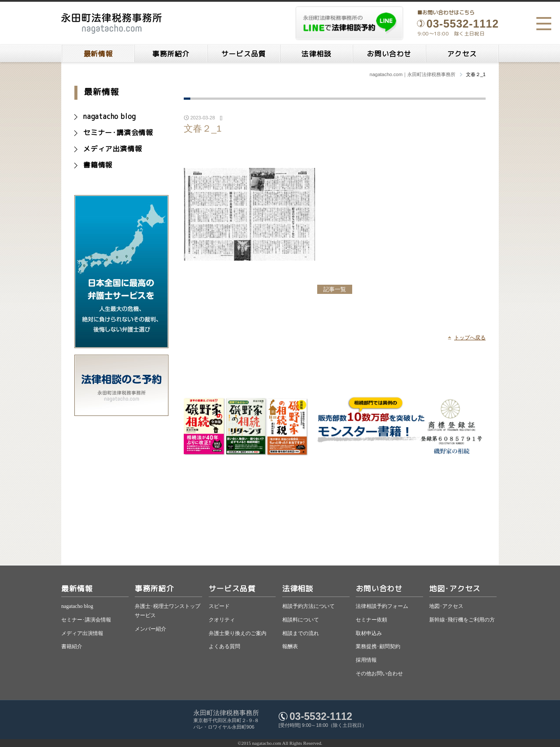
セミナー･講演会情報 (118, 133)
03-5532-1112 (321, 716)
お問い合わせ (389, 54)
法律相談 (316, 54)
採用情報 (366, 660)
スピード (219, 606)
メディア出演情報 (112, 149)
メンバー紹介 (150, 629)
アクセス (462, 54)
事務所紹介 (171, 54)
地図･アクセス (455, 588)
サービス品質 (243, 54)
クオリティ (222, 620)
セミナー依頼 (371, 620)
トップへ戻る (470, 338)
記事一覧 (335, 289)
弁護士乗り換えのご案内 (238, 633)
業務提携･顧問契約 (378, 646)
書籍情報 (98, 165)
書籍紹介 (72, 646)
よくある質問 (224, 646)
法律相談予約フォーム (382, 606)
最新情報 (98, 54)
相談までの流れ (301, 633)
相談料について (301, 620)
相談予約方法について (308, 606)
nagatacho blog (110, 116)
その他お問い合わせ (379, 674)
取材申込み (369, 633)
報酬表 (290, 646)
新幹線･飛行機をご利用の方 (462, 620)
